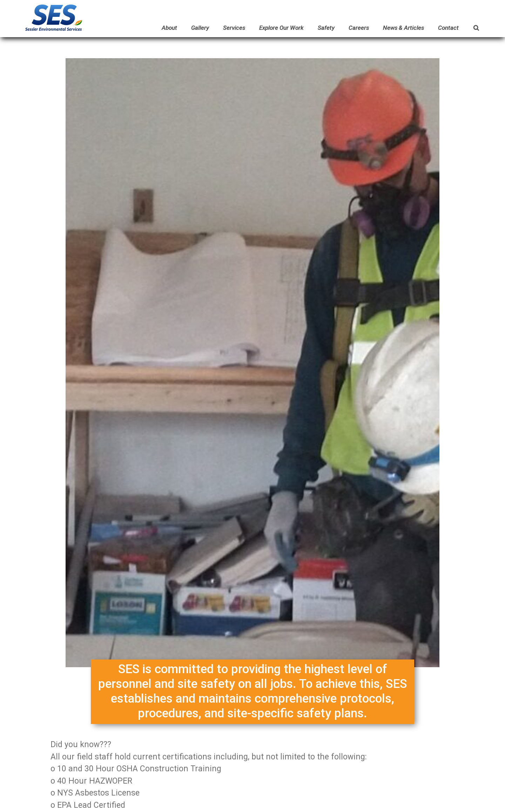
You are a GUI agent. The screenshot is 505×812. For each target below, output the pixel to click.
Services (234, 28)
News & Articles (403, 28)
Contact (448, 28)
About (169, 28)
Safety (326, 28)
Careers (359, 28)
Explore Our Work (281, 28)
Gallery (200, 28)
